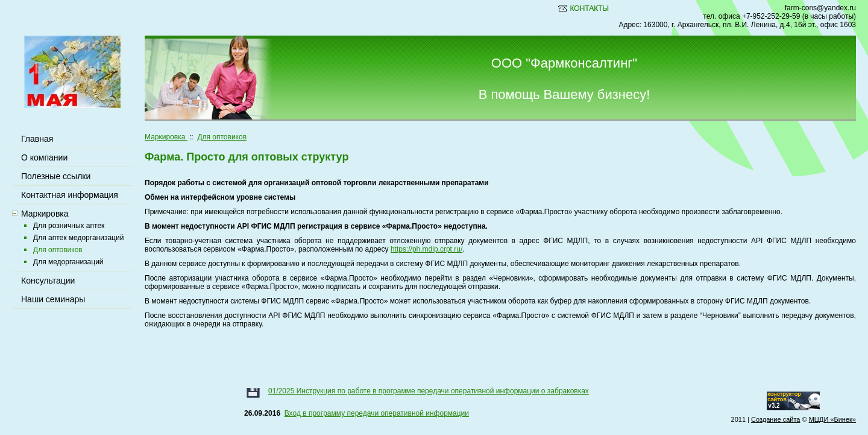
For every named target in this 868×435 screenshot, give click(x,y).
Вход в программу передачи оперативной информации (377, 413)
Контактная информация (70, 195)
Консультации (48, 281)
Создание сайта (775, 419)
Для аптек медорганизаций (78, 238)
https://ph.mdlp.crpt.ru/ (426, 249)
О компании (44, 157)
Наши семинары (53, 299)
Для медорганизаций (68, 262)
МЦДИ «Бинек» (832, 419)
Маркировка (166, 137)
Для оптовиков (222, 137)
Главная (37, 139)
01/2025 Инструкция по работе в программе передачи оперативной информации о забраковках (429, 391)
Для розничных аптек (69, 226)
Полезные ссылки (56, 176)
